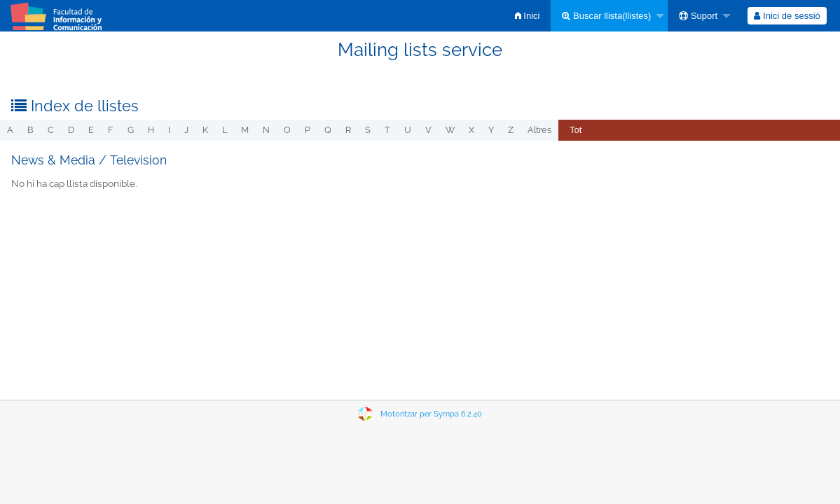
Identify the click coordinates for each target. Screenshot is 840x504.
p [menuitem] (308, 130)
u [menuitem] (408, 130)
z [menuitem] (511, 130)
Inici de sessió (787, 16)
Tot (576, 130)
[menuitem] (528, 16)
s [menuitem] (368, 130)
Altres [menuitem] (539, 130)
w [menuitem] (450, 130)
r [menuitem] (348, 130)
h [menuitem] (151, 130)
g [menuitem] (131, 130)
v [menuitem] (428, 130)
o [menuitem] (287, 130)
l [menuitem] (225, 130)
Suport (698, 16)
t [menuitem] (387, 130)
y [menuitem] (491, 130)
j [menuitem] (186, 130)
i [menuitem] (169, 130)
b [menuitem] (30, 130)
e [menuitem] (91, 130)
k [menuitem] (205, 130)
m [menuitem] (245, 130)
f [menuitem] (111, 130)
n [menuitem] (266, 130)
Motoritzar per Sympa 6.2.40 (431, 414)
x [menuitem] (471, 130)
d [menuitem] (71, 130)
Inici (528, 16)
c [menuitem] (51, 130)
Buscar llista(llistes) (606, 16)
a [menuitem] (10, 130)
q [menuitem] (328, 130)
